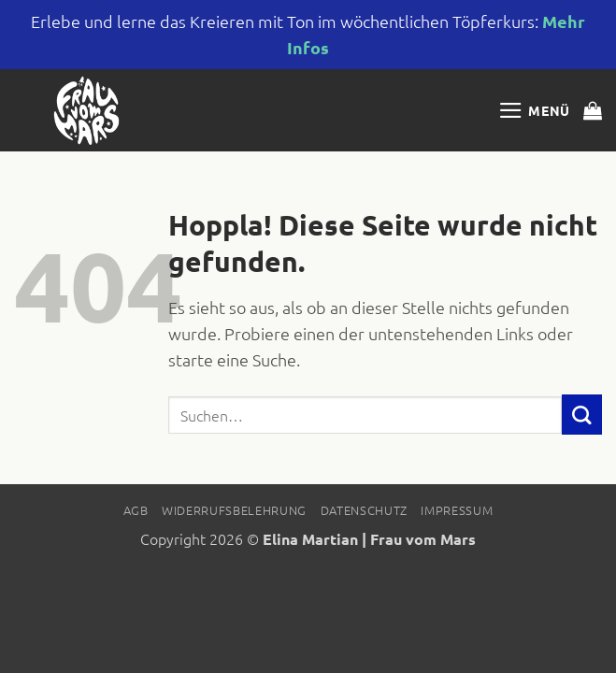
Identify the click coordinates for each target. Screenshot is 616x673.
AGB (136, 510)
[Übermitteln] (582, 415)
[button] (534, 110)
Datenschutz (364, 510)
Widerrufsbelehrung (234, 510)
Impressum (457, 510)
